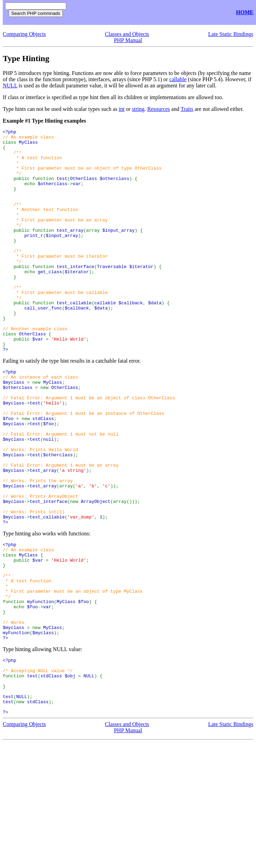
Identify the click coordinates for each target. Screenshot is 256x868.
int (122, 109)
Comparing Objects (24, 34)
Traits (187, 109)
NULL (10, 85)
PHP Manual (128, 40)
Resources (159, 109)
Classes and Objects (127, 34)
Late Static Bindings (231, 34)
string (138, 109)
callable (178, 79)
